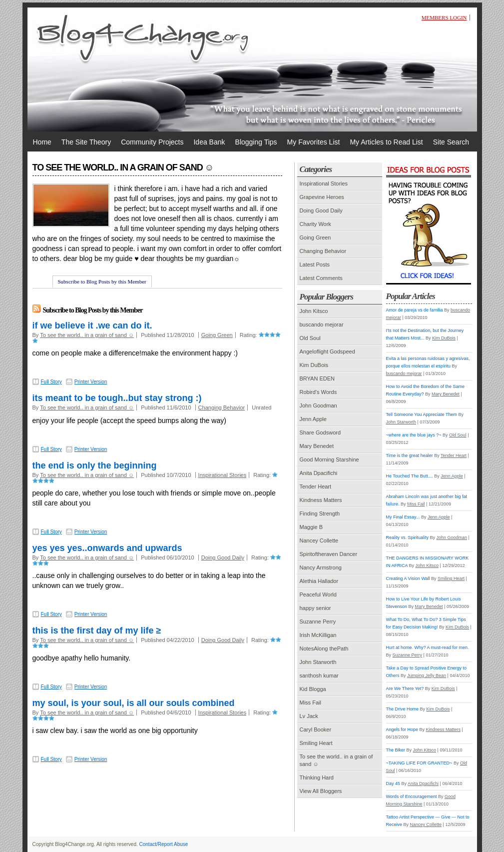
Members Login (444, 17)
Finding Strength (320, 513)
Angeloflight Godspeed (327, 351)
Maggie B (311, 527)
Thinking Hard (317, 777)
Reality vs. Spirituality (408, 537)
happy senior (315, 608)
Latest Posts (315, 264)
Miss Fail (310, 702)
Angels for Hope (402, 729)
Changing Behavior (222, 407)
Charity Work (315, 224)
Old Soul (310, 338)
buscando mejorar (322, 324)
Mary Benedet (317, 446)
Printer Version (91, 382)
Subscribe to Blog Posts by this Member (102, 281)
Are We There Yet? (405, 688)
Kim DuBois (314, 365)
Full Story (51, 382)
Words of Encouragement (412, 796)
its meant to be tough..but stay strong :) (117, 398)
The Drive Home (403, 709)
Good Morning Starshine (329, 459)
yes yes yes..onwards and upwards (107, 548)
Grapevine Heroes (322, 197)
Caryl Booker (316, 729)
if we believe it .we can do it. (92, 325)
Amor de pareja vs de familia (415, 310)
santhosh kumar (319, 675)
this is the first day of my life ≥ (97, 630)
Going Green (217, 335)
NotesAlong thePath (324, 648)
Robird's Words (318, 392)
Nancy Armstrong (321, 567)
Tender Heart (316, 486)
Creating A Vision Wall (408, 578)
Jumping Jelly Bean (427, 675)
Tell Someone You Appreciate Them (422, 414)
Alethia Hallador (319, 581)
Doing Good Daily (223, 557)
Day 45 (393, 783)
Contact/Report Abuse (164, 844)
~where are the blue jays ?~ (414, 435)
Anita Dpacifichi (319, 473)
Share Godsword (320, 432)
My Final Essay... (403, 517)
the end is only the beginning (95, 465)
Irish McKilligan (318, 635)
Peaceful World (318, 594)
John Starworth (318, 662)
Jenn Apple (313, 419)
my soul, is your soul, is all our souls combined (134, 703)
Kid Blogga (313, 689)
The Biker (396, 750)
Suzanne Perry (318, 621)
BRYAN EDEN (317, 378)
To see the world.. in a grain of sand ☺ (87, 335)
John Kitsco (314, 311)
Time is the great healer (410, 455)
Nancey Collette (319, 540)
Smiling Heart (316, 743)
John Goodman (318, 405)
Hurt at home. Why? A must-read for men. (428, 647)
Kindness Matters (321, 500)
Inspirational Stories (223, 475)
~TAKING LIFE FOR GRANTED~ (419, 763)
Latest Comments (321, 278)
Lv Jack (309, 716)
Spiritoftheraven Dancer (329, 554)
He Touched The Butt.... (410, 476)
